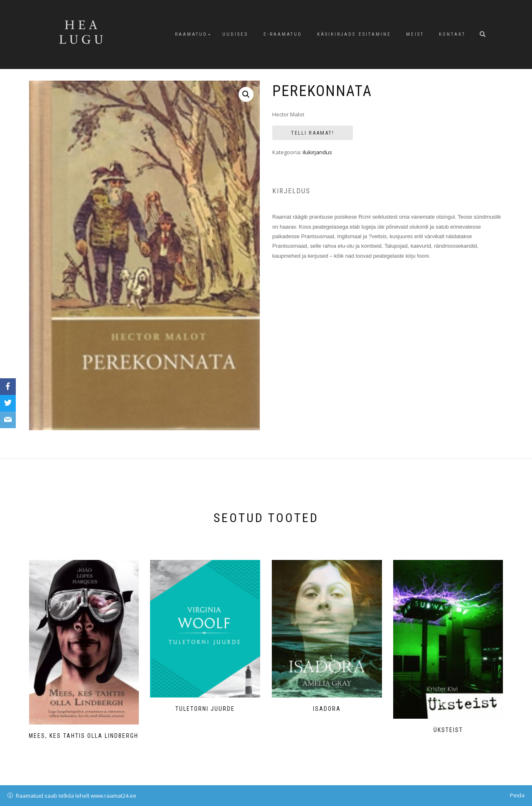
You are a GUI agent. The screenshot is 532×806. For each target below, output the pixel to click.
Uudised (235, 34)
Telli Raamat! (313, 133)
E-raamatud (283, 34)
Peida (517, 795)
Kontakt (452, 34)
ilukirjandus (317, 152)
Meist (415, 34)
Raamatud (191, 34)
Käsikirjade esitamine (354, 34)
